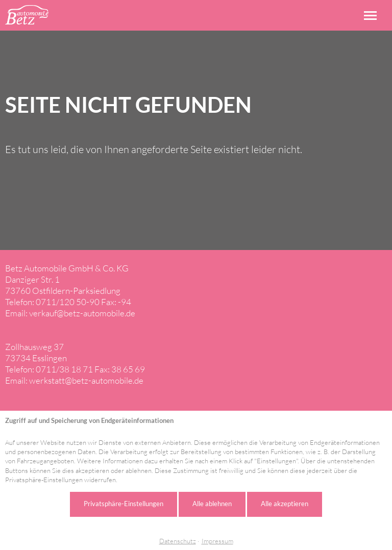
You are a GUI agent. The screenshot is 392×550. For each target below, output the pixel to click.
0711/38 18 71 (64, 369)
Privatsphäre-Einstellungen (124, 504)
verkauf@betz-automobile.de (82, 313)
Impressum (217, 541)
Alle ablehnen (212, 504)
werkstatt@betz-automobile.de (86, 380)
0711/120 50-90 (68, 302)
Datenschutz (178, 541)
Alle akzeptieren (285, 504)
